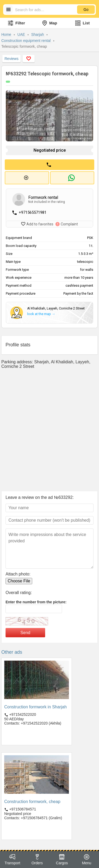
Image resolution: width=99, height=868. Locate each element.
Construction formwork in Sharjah (36, 707)
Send (25, 633)
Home (7, 34)
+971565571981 (33, 212)
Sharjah (38, 34)
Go (86, 10)
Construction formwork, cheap (32, 802)
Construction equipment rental (27, 41)
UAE (22, 34)
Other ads (12, 652)
